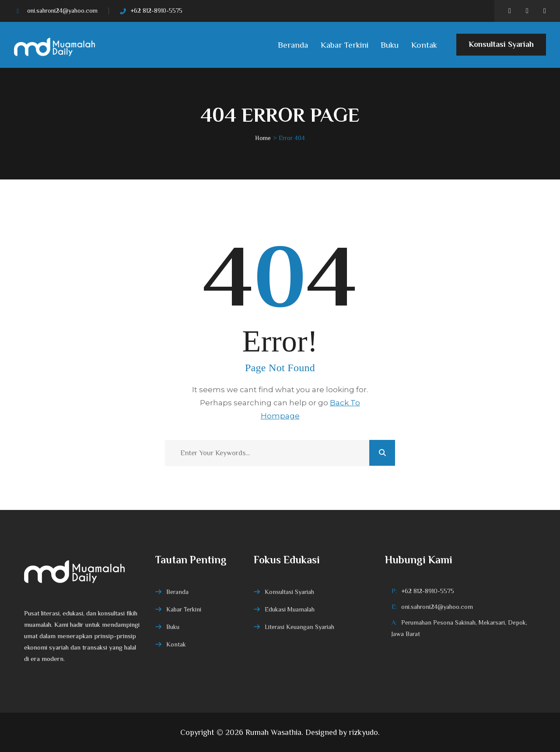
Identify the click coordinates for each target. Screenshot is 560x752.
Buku (390, 45)
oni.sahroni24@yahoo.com (62, 11)
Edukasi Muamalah (290, 609)
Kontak (424, 45)
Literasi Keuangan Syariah (299, 627)
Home (263, 138)
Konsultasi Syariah (501, 48)
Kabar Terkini (345, 45)
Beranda (293, 45)
